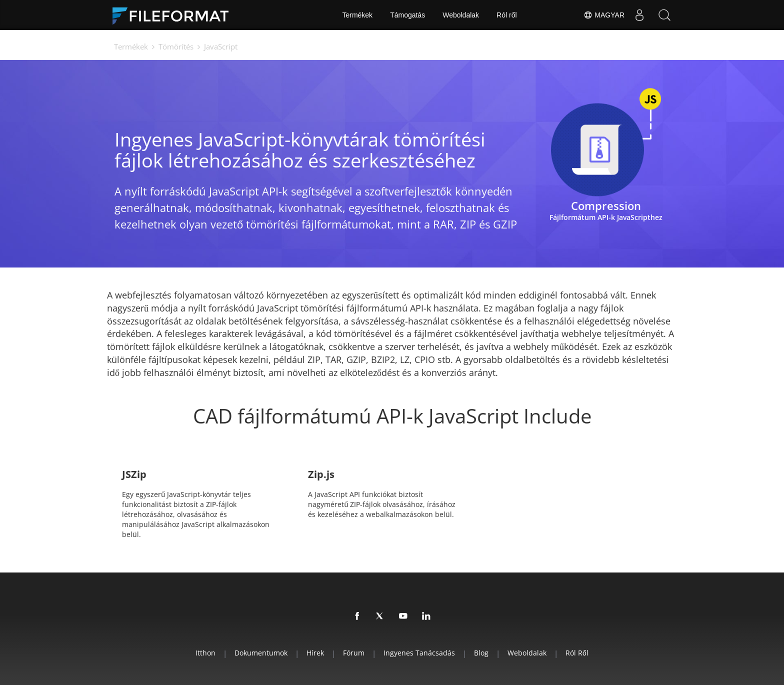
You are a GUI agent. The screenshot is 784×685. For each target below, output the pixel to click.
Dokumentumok (261, 653)
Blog (481, 653)
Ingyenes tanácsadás (419, 653)
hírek (315, 653)
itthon (205, 653)
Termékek (357, 15)
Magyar (604, 15)
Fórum (354, 653)
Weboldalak (461, 15)
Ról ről (506, 15)
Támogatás (407, 15)
